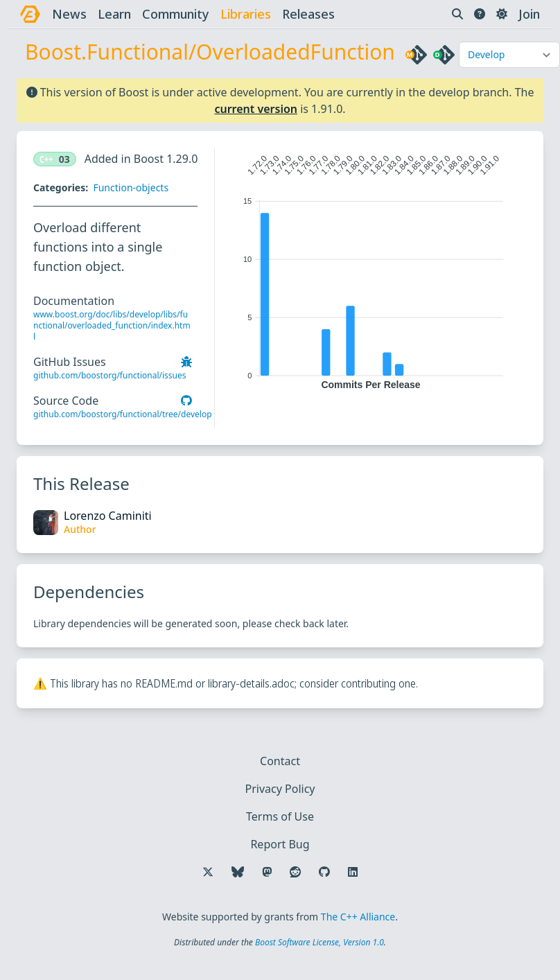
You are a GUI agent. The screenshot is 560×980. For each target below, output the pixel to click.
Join (529, 14)
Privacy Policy (280, 789)
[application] (371, 269)
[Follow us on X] (208, 872)
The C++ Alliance (358, 917)
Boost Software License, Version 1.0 (320, 942)
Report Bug (280, 844)
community (176, 14)
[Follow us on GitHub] (324, 872)
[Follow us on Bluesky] (238, 872)
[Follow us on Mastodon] (267, 872)
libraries (246, 14)
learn (114, 14)
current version (256, 109)
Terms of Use (280, 816)
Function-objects (131, 187)
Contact (280, 761)
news (69, 14)
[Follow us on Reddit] (295, 872)
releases (308, 14)
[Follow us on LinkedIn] (353, 872)
